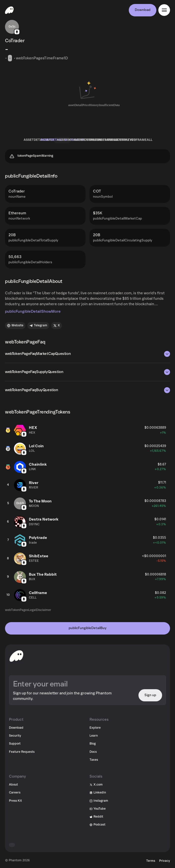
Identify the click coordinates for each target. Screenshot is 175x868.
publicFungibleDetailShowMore (33, 311)
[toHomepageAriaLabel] (16, 656)
